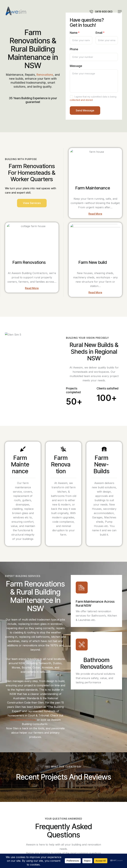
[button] (120, 12)
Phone (74, 49)
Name (75, 33)
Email (100, 33)
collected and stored (81, 100)
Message (76, 66)
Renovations (45, 75)
